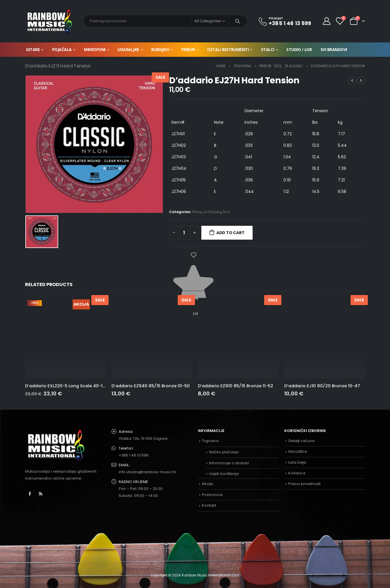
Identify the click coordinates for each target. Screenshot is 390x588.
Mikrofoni (95, 49)
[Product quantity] (184, 233)
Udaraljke (128, 49)
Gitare (33, 49)
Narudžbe (298, 451)
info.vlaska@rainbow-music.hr (147, 472)
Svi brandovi (334, 49)
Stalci (268, 49)
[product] (65, 338)
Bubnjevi (160, 49)
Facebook (30, 494)
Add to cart (230, 233)
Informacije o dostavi (229, 463)
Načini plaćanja (224, 452)
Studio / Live (299, 49)
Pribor (188, 49)
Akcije (208, 484)
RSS (41, 494)
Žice (226, 212)
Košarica (297, 473)
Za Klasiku (212, 212)
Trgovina (210, 441)
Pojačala (62, 49)
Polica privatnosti (304, 484)
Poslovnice (212, 495)
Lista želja (297, 462)
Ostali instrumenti (228, 49)
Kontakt (209, 505)
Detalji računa (301, 441)
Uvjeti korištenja (224, 474)
